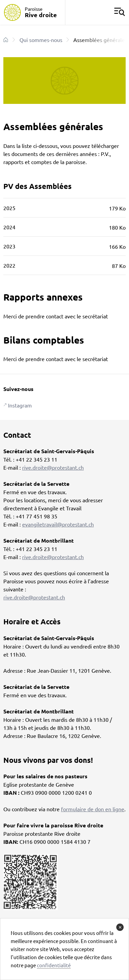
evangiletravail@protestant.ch (58, 524)
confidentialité (54, 965)
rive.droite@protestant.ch (53, 467)
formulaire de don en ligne (93, 809)
